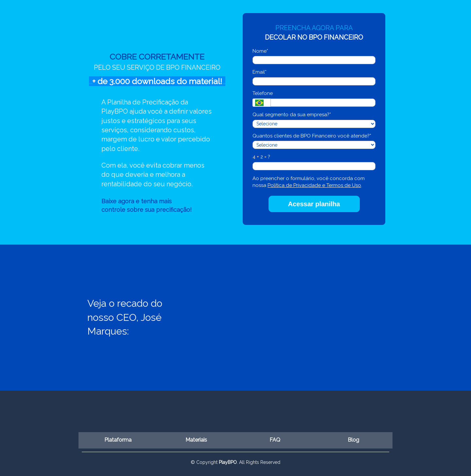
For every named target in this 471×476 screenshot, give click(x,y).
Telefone (263, 93)
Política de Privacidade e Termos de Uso (314, 185)
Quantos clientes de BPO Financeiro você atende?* (312, 136)
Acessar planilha (314, 204)
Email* (260, 72)
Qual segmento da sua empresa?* (292, 115)
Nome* (260, 51)
